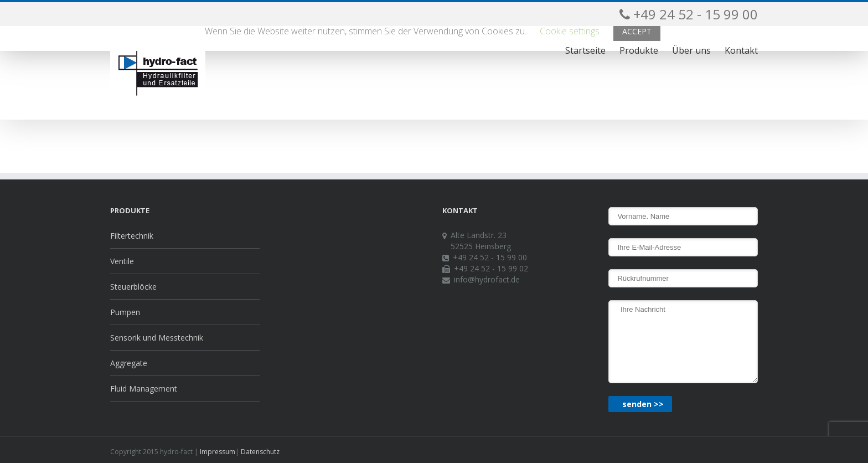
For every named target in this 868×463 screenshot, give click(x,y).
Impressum (217, 452)
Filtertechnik (132, 236)
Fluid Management (144, 389)
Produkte (639, 50)
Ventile (122, 261)
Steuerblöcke (133, 287)
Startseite (585, 50)
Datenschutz (259, 452)
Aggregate (129, 363)
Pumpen (125, 312)
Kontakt (741, 50)
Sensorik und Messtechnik (157, 338)
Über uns (691, 50)
